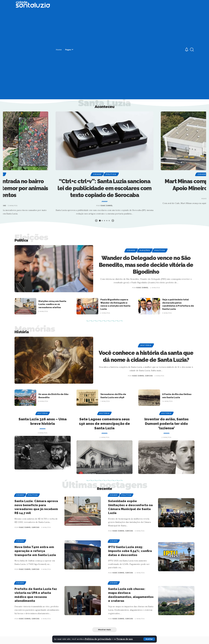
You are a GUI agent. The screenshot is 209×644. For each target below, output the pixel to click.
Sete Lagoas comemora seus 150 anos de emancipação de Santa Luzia (105, 424)
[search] (192, 50)
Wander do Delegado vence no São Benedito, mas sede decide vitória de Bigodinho (146, 265)
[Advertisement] (33, 54)
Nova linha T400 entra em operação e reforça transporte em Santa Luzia (35, 551)
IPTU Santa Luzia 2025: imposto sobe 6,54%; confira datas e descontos (130, 551)
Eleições (145, 250)
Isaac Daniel (107, 206)
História (146, 345)
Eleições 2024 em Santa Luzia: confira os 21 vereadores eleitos (52, 304)
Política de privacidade (98, 639)
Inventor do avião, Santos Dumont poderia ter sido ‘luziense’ (166, 424)
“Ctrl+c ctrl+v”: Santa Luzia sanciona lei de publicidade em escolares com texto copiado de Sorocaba (105, 188)
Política (111, 174)
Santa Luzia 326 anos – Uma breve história (43, 421)
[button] (96, 221)
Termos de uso (125, 639)
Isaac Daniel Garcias (142, 376)
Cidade (97, 174)
